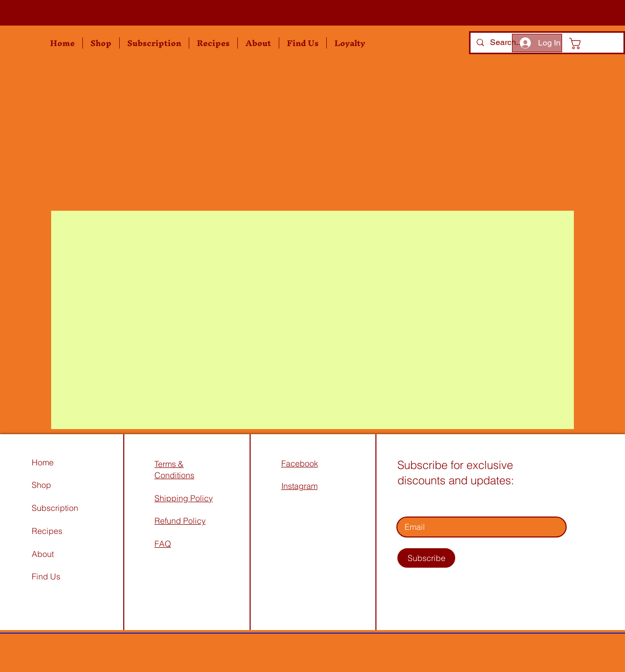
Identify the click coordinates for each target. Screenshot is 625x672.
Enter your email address (443, 502)
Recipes (47, 531)
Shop (41, 485)
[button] (101, 43)
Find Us (47, 576)
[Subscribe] (426, 558)
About (43, 554)
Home (43, 462)
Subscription (55, 508)
